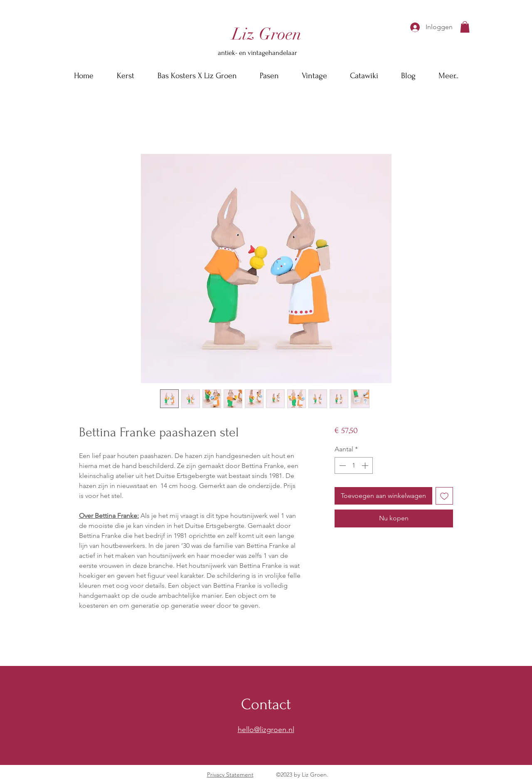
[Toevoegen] (444, 496)
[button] (465, 27)
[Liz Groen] (267, 34)
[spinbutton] (354, 465)
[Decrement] (342, 465)
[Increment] (366, 465)
